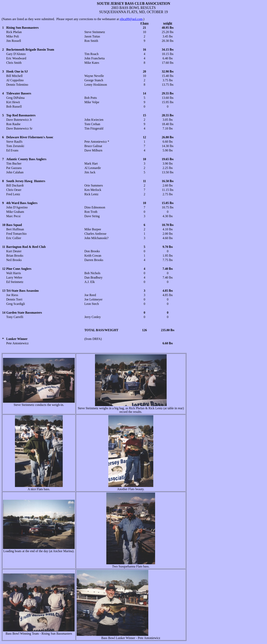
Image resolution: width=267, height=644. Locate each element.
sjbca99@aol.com (131, 19)
